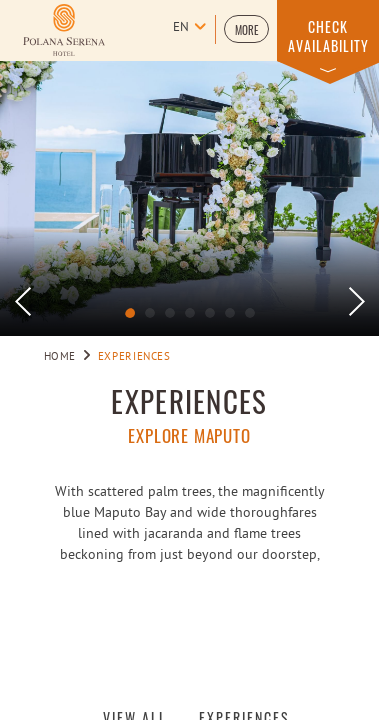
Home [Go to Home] (60, 357)
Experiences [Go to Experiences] (134, 357)
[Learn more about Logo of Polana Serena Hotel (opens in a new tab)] (64, 30)
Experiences (189, 401)
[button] (246, 29)
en (181, 28)
